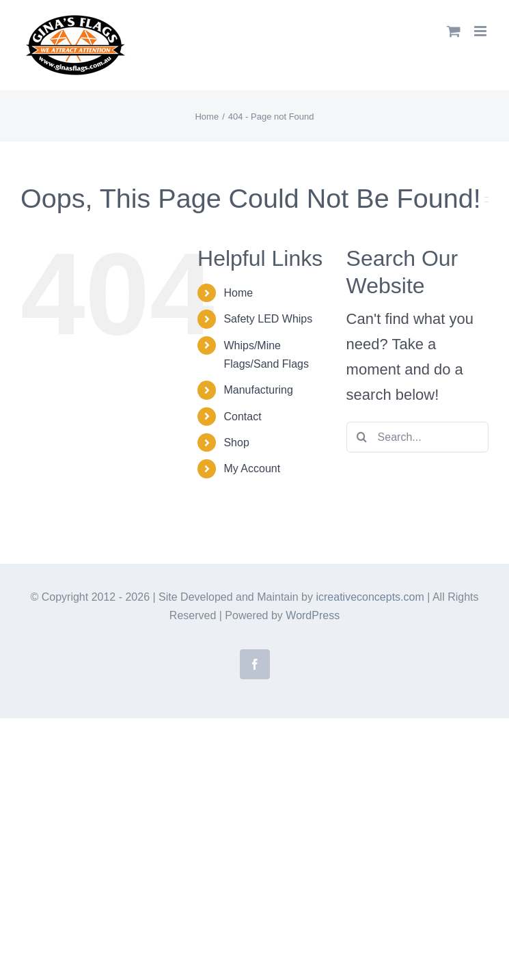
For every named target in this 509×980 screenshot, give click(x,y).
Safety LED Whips (268, 319)
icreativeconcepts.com (370, 597)
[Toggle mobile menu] (481, 31)
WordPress (313, 615)
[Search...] (417, 437)
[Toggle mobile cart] (454, 31)
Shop (236, 443)
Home (238, 293)
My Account (252, 468)
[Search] (362, 437)
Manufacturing (258, 390)
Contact (242, 417)
